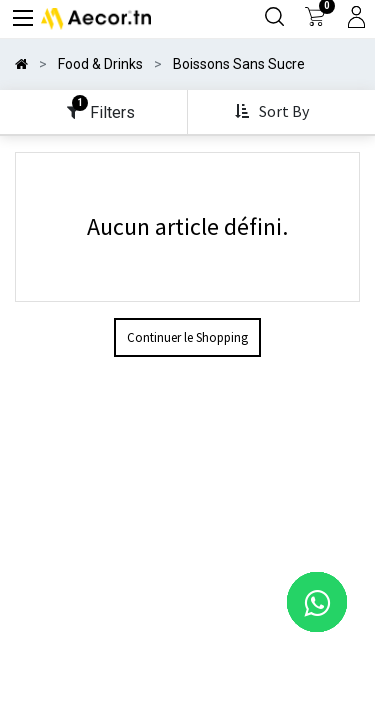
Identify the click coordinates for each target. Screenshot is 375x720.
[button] (274, 112)
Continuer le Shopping (187, 337)
